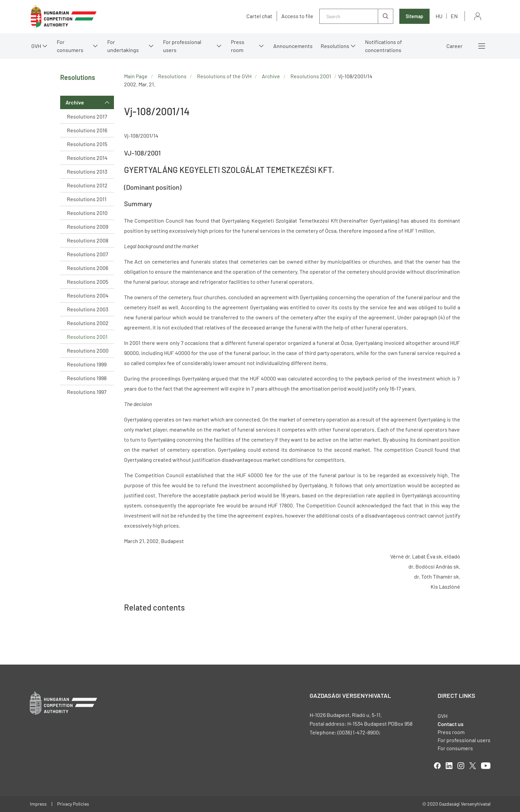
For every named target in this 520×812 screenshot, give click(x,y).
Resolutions (335, 46)
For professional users (182, 46)
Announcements (293, 46)
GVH (36, 46)
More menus (482, 46)
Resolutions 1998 (87, 378)
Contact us (451, 724)
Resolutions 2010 (87, 213)
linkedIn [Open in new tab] (449, 766)
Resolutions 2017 (87, 116)
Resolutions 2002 (88, 323)
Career (454, 46)
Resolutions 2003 (88, 309)
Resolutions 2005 (88, 282)
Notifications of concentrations (384, 46)
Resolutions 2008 (88, 240)
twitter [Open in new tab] (473, 766)
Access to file (297, 16)
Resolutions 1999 (87, 364)
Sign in (478, 16)
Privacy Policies (73, 804)
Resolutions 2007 (88, 254)
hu (439, 16)
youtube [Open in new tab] (486, 766)
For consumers (70, 46)
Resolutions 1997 (87, 392)
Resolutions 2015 (87, 144)
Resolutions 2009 (88, 227)
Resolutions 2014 (87, 158)
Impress (38, 804)
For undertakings (123, 46)
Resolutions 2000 (88, 350)
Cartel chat (259, 16)
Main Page (136, 76)
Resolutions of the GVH (224, 76)
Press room (238, 46)
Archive (75, 102)
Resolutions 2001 (87, 337)
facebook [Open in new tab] (437, 766)
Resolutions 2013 (87, 171)
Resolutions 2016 (87, 130)
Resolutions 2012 (87, 185)
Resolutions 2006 (88, 268)
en (454, 16)
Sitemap (414, 16)
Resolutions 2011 (87, 199)
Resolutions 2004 (88, 295)
